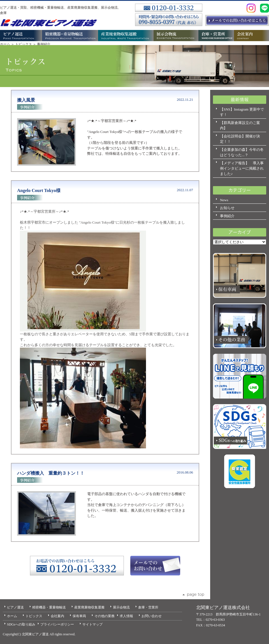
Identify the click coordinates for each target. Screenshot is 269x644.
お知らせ (227, 208)
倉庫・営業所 (148, 607)
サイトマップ (92, 624)
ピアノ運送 (15, 607)
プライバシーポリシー (57, 624)
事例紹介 (227, 216)
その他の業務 (105, 616)
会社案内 (57, 616)
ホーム (5, 44)
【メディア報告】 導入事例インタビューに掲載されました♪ (242, 168)
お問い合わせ (152, 616)
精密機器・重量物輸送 (49, 607)
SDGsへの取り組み (21, 624)
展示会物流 (121, 607)
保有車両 (79, 616)
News (224, 200)
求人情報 (126, 616)
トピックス (24, 44)
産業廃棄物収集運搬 (89, 607)
